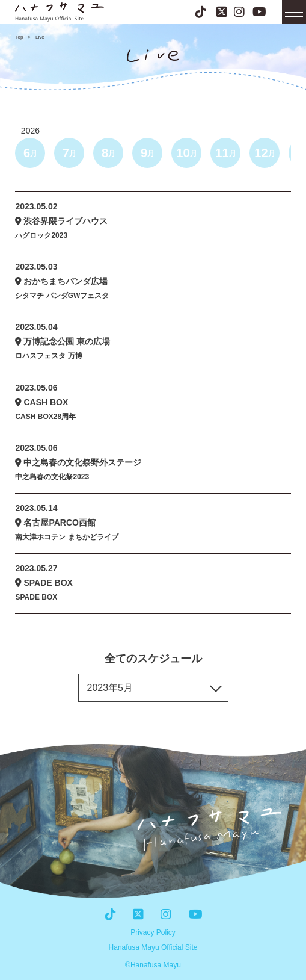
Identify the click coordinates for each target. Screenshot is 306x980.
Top (19, 37)
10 (186, 153)
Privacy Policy (153, 932)
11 (225, 153)
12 (265, 153)
